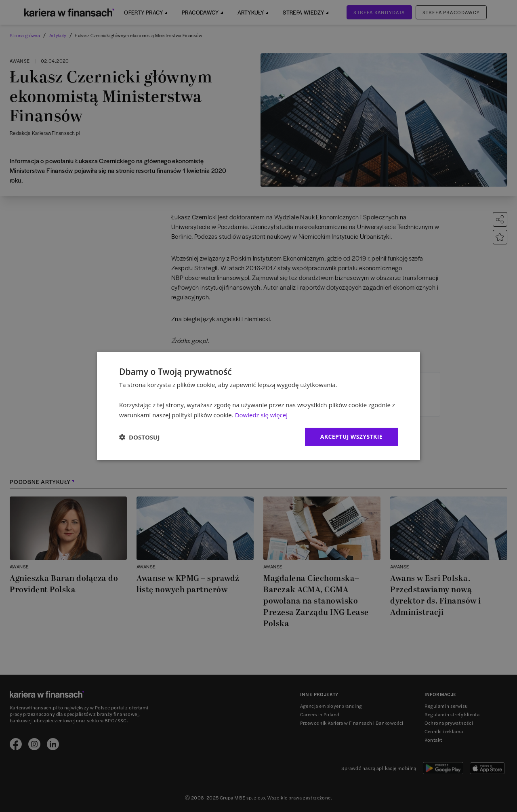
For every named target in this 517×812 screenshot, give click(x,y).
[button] (139, 437)
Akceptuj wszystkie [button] (351, 437)
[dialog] (258, 406)
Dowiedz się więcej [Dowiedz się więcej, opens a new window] (261, 415)
